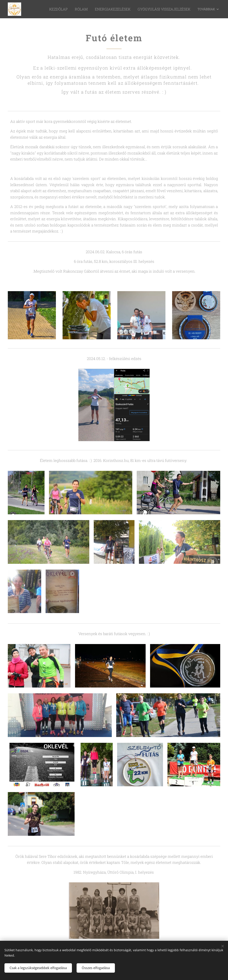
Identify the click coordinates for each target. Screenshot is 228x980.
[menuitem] (48, 9)
